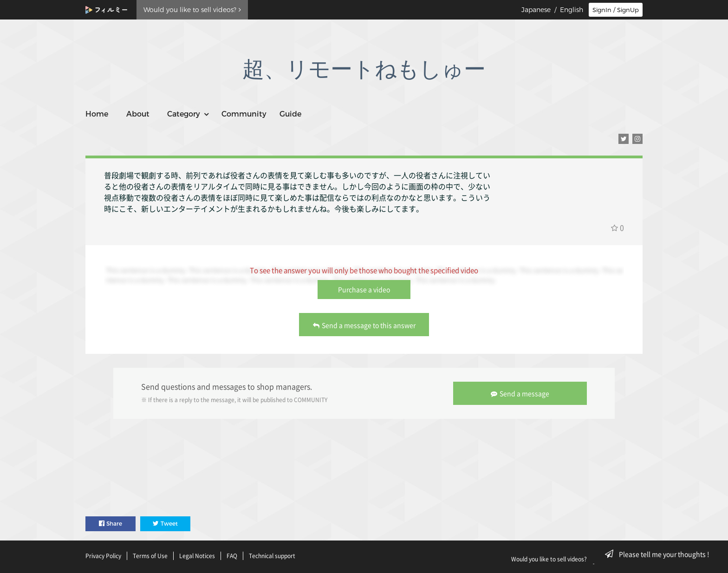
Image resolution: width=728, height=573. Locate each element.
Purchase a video (364, 289)
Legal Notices (197, 556)
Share (110, 524)
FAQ (232, 556)
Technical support (272, 556)
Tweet (165, 524)
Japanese (536, 10)
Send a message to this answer (364, 325)
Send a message (520, 393)
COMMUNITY (311, 400)
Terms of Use (150, 556)
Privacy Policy (103, 556)
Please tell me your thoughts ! (660, 554)
